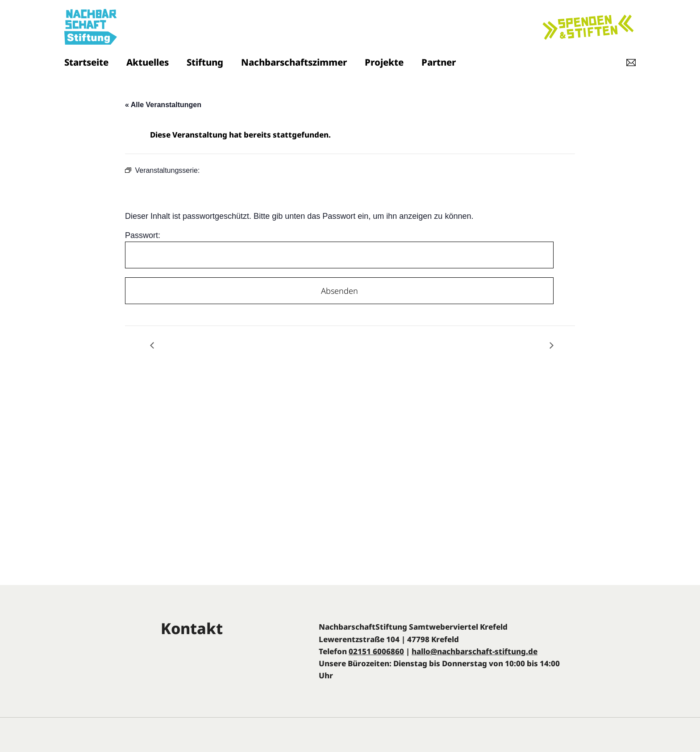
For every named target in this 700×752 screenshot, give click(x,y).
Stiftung (205, 62)
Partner (439, 62)
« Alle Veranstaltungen (163, 105)
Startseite (86, 62)
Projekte (384, 62)
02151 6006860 (376, 651)
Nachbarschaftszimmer (294, 62)
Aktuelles (148, 62)
